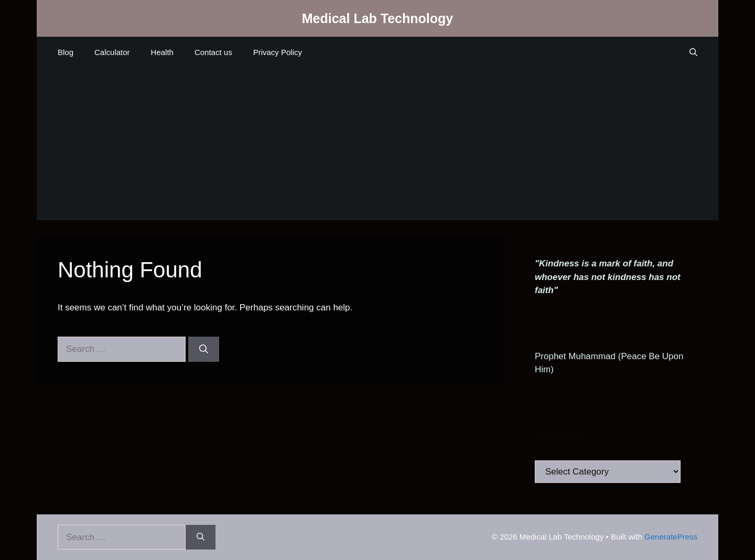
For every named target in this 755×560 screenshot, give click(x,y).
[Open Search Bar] (693, 52)
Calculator (112, 52)
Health (162, 52)
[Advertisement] (377, 147)
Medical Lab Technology (377, 18)
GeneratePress (671, 537)
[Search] (204, 349)
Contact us (213, 52)
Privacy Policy (278, 52)
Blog (66, 52)
